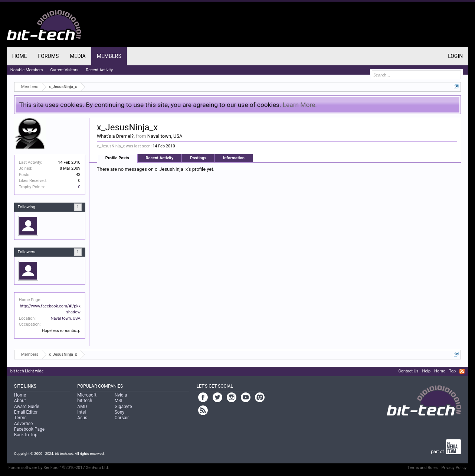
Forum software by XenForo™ (59, 468)
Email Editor (26, 412)
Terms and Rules (423, 468)
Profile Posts (117, 158)
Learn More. (300, 105)
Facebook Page (29, 429)
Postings (198, 158)
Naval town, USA (66, 318)
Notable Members (27, 70)
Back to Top (26, 435)
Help (427, 371)
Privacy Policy (454, 468)
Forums (49, 56)
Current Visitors (64, 70)
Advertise (23, 424)
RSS (462, 371)
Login (455, 56)
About (20, 401)
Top (452, 371)
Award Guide (27, 407)
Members (109, 56)
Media (78, 56)
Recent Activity (160, 158)
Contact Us (409, 371)
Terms (20, 418)
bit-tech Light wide (27, 371)
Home (20, 56)
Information (234, 158)
